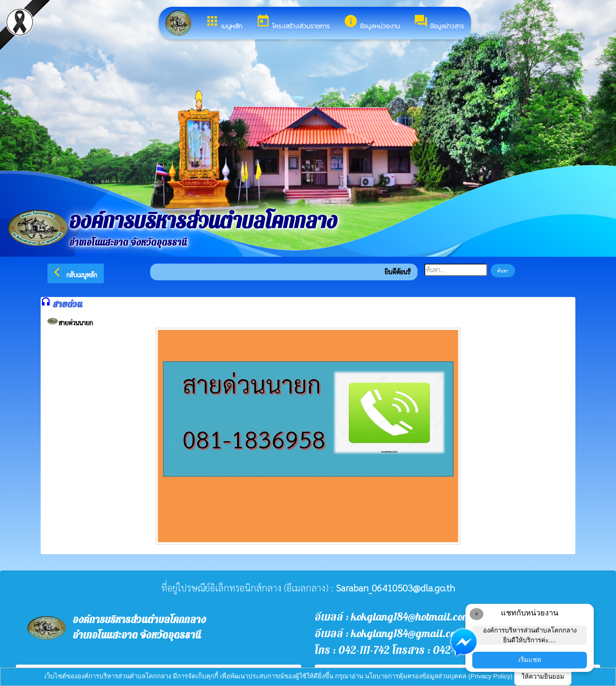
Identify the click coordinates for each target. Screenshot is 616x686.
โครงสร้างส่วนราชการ (293, 22)
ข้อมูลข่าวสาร (439, 22)
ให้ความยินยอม (543, 676)
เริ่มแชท (530, 660)
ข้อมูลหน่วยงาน (372, 22)
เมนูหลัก (224, 22)
